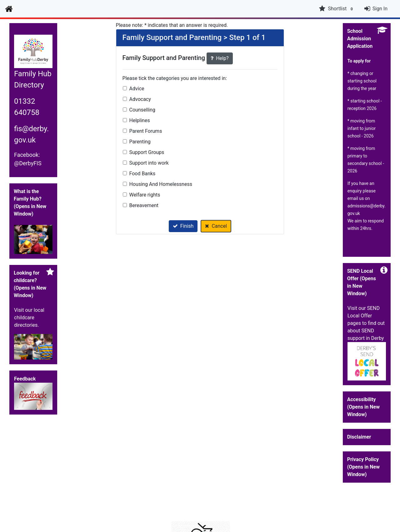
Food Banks (142, 174)
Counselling (142, 110)
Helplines (140, 120)
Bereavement (144, 205)
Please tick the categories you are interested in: (175, 78)
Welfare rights (145, 195)
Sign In (380, 9)
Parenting (140, 142)
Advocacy (140, 99)
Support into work (149, 163)
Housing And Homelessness (161, 184)
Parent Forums (146, 131)
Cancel (216, 226)
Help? (220, 58)
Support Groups (147, 152)
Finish (183, 226)
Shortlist (337, 9)
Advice (137, 89)
